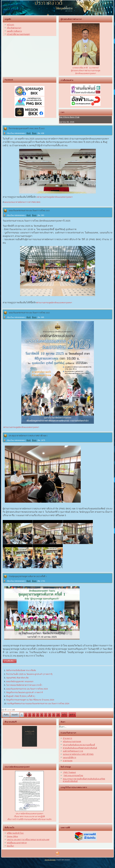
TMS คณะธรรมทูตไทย (73, 776)
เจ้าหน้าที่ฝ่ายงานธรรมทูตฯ (18, 34)
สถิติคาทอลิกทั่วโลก (15, 833)
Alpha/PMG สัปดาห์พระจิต (17, 678)
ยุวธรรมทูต (68, 761)
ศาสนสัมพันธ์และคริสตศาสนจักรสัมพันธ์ (80, 748)
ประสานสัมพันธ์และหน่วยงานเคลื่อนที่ (79, 745)
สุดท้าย (72, 715)
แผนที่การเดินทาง (14, 31)
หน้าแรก (10, 25)
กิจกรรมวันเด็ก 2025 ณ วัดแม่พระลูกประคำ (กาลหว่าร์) (29, 674)
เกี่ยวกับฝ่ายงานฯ (14, 28)
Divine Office (12, 836)
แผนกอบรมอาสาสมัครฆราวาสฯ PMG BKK (22, 202)
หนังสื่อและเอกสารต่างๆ (17, 843)
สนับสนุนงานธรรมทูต (72, 741)
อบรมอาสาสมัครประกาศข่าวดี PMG (78, 754)
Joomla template (50, 860)
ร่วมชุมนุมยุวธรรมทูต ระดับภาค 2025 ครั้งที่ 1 (28, 576)
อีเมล (35, 133)
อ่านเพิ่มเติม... (10, 661)
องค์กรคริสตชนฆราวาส (73, 751)
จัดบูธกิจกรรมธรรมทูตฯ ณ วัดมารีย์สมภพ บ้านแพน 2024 (30, 700)
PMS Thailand (69, 772)
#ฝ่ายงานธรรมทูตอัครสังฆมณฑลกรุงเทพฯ (54, 197)
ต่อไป (64, 715)
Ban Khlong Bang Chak (69, 117)
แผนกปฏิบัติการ (69, 758)
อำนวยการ (67, 738)
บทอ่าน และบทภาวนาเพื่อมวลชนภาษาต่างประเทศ (28, 840)
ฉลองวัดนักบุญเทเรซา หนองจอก (20, 681)
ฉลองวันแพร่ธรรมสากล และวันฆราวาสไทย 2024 (27, 689)
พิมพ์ (29, 133)
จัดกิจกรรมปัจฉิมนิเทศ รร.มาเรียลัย (21, 670)
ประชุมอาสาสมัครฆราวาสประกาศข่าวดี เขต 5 (28, 436)
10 (58, 715)
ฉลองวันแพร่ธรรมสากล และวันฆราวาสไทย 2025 (29, 211)
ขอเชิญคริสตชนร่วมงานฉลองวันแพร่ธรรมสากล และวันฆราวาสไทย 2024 (38, 704)
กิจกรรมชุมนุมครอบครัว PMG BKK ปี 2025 (27, 128)
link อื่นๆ (10, 846)
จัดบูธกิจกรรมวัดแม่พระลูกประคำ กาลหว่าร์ (24, 692)
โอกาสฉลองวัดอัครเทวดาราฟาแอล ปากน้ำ (24, 685)
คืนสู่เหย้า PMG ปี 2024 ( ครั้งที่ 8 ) (21, 696)
